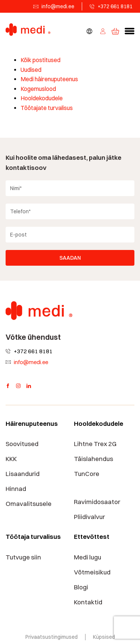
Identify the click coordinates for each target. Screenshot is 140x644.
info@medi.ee (58, 6)
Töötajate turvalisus (47, 108)
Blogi (81, 587)
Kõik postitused (41, 60)
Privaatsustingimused (52, 637)
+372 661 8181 (115, 6)
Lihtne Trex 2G (95, 444)
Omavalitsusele (29, 504)
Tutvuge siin (23, 557)
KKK (11, 459)
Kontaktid (88, 602)
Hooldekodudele (42, 98)
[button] (130, 31)
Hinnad (16, 489)
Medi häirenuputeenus (49, 79)
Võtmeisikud (92, 572)
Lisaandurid (23, 474)
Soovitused (22, 444)
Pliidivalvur (89, 517)
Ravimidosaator (97, 502)
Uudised (31, 70)
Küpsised (104, 637)
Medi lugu (88, 557)
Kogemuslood (38, 89)
